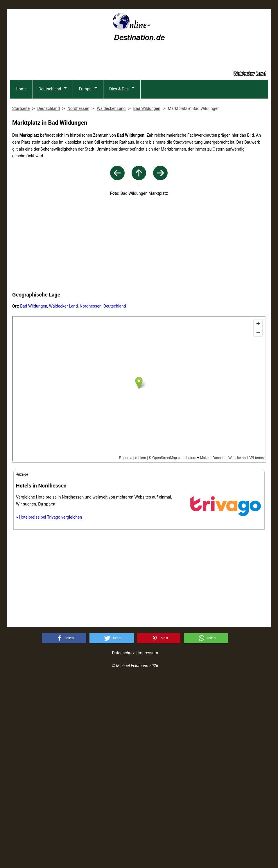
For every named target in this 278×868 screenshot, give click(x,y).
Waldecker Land (63, 495)
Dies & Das (119, 123)
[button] (64, 827)
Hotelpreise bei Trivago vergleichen (50, 706)
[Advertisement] (139, 59)
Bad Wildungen (34, 495)
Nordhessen (90, 495)
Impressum (148, 842)
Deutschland (50, 123)
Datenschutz (123, 842)
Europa (85, 123)
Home (21, 123)
